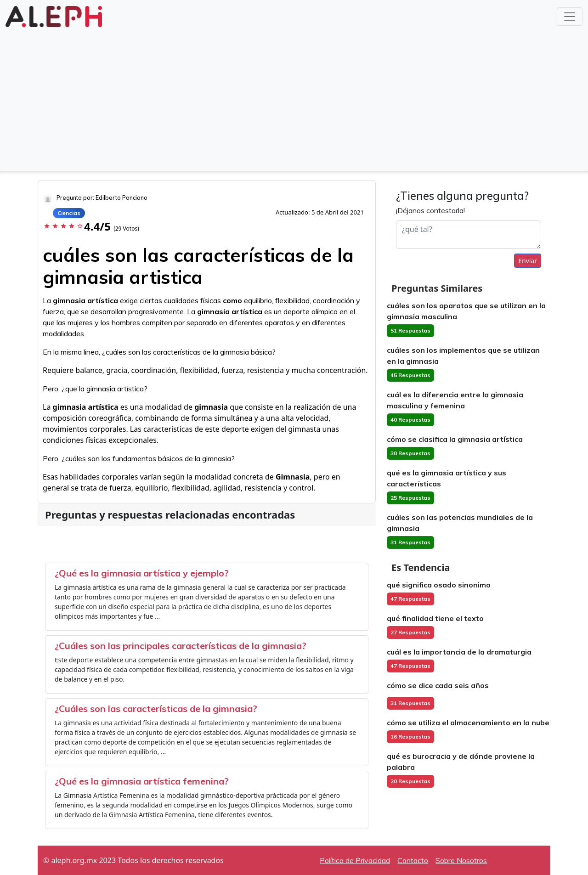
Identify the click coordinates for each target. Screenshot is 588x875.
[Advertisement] (294, 98)
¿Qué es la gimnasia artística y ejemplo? (142, 573)
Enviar (528, 261)
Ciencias (69, 213)
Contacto (413, 860)
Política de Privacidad (355, 860)
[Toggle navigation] (570, 17)
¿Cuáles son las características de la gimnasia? (156, 708)
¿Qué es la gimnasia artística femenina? (142, 781)
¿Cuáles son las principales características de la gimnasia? (181, 646)
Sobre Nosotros (461, 860)
